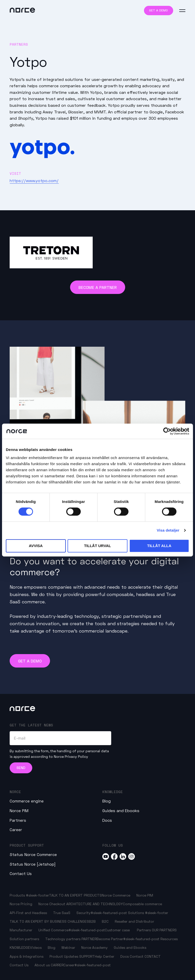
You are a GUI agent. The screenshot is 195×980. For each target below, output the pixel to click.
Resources (169, 939)
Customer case (117, 930)
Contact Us (21, 873)
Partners (18, 820)
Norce (15, 792)
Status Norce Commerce (33, 854)
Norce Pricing (21, 904)
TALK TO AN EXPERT (66, 895)
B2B (92, 921)
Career (16, 829)
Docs (107, 820)
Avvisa (36, 546)
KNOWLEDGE (20, 947)
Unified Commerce (53, 930)
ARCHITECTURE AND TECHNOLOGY (95, 904)
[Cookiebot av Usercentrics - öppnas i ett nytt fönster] (167, 431)
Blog (107, 801)
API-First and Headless (28, 913)
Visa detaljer (168, 530)
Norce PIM (19, 810)
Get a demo (158, 10)
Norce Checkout (52, 904)
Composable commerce (142, 904)
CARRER (57, 965)
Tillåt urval (97, 546)
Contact (137, 956)
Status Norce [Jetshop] (33, 864)
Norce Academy (94, 947)
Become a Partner (98, 287)
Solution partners (24, 939)
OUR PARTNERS (164, 930)
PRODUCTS (93, 895)
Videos (36, 947)
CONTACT (153, 956)
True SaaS (62, 913)
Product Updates (64, 956)
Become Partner (110, 939)
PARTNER (89, 939)
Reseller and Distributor (134, 921)
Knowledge (113, 792)
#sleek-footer (37, 895)
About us (42, 965)
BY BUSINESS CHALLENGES (67, 921)
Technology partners (63, 939)
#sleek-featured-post (109, 913)
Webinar (68, 947)
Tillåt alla (159, 546)
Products (17, 895)
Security (84, 913)
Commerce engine (27, 801)
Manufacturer (21, 930)
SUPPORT (87, 956)
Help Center (104, 956)
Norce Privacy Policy (71, 756)
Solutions (136, 913)
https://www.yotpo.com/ (34, 180)
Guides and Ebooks (121, 810)
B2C (105, 921)
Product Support (27, 845)
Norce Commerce (116, 895)
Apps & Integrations (27, 956)
